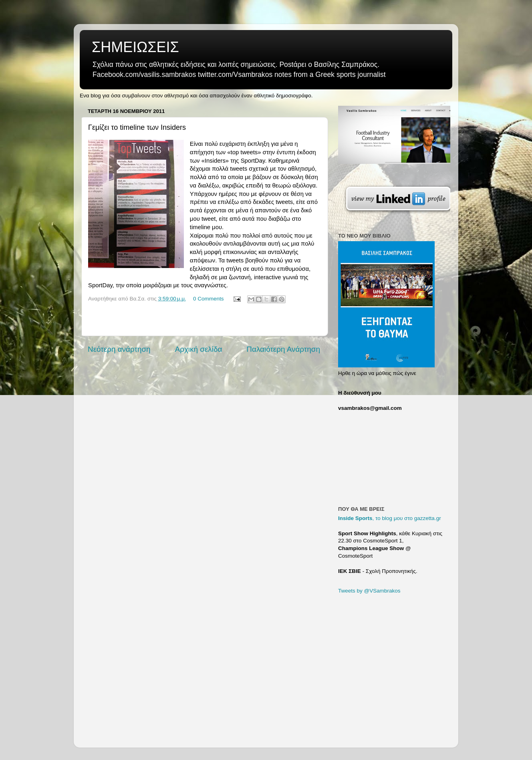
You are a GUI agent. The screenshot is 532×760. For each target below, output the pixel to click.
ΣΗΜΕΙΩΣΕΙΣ (135, 47)
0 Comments (209, 299)
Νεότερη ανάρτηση (119, 349)
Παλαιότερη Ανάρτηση (283, 349)
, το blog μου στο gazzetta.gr (390, 518)
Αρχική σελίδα (199, 349)
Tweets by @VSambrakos (369, 591)
